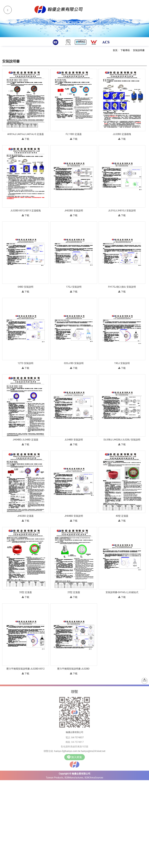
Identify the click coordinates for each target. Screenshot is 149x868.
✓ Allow (4, 790)
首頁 (115, 50)
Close (3, 783)
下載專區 (125, 50)
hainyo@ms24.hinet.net (93, 750)
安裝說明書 (139, 50)
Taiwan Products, (55, 776)
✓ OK (83, 866)
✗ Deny (4, 793)
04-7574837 (77, 736)
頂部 (144, 679)
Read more (7, 813)
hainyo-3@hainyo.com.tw (67, 750)
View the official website (26, 813)
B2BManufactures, (74, 776)
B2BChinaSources (94, 776)
